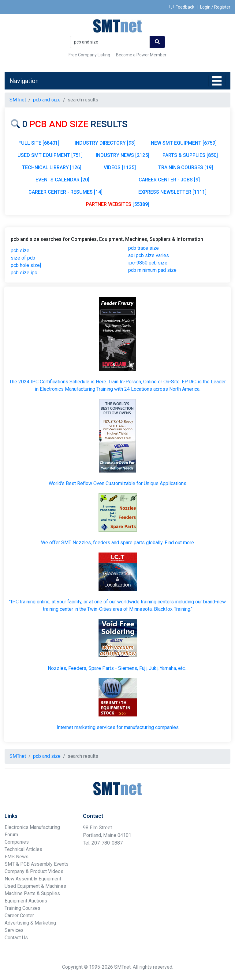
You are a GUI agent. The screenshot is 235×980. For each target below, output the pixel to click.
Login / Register (215, 7)
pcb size (20, 251)
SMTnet (18, 100)
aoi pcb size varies (149, 255)
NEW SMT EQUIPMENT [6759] (184, 143)
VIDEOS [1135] (120, 167)
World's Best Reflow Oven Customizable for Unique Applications (117, 483)
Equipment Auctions (26, 901)
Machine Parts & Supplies (32, 893)
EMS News (17, 857)
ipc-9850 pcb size (148, 263)
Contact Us (16, 938)
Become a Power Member (141, 55)
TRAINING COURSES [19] (186, 167)
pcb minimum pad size (152, 270)
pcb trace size (144, 248)
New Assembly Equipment (33, 879)
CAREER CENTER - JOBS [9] (169, 180)
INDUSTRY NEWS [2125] (123, 155)
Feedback (182, 7)
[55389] (118, 204)
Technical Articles (23, 849)
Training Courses (22, 908)
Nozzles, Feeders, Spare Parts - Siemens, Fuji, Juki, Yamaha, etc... (118, 668)
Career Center (19, 915)
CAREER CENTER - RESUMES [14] (65, 192)
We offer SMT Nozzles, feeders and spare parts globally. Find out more (117, 543)
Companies (17, 842)
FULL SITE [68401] (39, 143)
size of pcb (23, 258)
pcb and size (47, 100)
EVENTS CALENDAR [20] (62, 180)
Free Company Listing (89, 55)
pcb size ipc (24, 273)
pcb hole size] (26, 265)
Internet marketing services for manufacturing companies (118, 727)
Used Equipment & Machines (35, 886)
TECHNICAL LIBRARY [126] (52, 167)
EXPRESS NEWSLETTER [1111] (172, 192)
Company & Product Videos (34, 871)
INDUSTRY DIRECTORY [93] (105, 143)
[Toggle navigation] (217, 81)
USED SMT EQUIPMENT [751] (50, 155)
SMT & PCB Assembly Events (37, 864)
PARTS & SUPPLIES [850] (190, 155)
